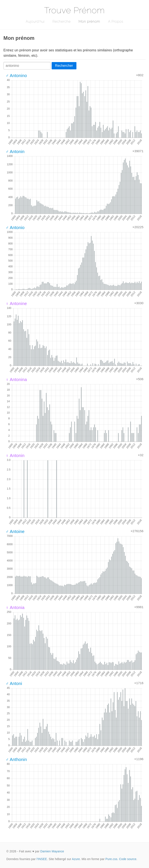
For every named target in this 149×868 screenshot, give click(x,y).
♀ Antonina (16, 380)
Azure (76, 859)
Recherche (62, 22)
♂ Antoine (15, 532)
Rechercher (64, 66)
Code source (128, 859)
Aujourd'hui (35, 22)
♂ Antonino (16, 76)
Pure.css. (112, 859)
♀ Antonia (15, 607)
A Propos (116, 22)
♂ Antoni (14, 683)
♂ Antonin (15, 152)
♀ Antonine (16, 304)
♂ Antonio (15, 228)
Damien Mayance (52, 851)
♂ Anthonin (16, 759)
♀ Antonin (15, 456)
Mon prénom (89, 22)
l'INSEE (42, 859)
